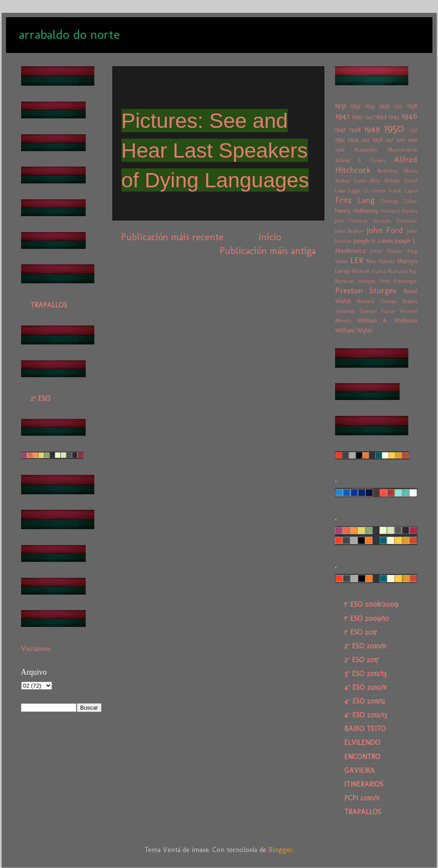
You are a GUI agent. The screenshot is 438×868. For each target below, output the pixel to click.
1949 (372, 129)
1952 (340, 139)
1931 (340, 106)
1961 (401, 140)
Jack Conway (352, 221)
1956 (377, 139)
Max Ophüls (380, 261)
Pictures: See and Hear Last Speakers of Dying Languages (215, 150)
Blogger (281, 850)
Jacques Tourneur (395, 221)
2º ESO (40, 398)
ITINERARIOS (364, 784)
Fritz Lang (355, 200)
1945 (394, 117)
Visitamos (36, 649)
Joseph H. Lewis (373, 241)
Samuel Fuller (377, 311)
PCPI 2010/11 (362, 798)
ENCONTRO (362, 757)
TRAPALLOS (49, 305)
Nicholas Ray (402, 271)
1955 (365, 140)
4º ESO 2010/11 (365, 687)
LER (357, 260)
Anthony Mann (397, 171)
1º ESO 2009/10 (367, 618)
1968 (340, 150)
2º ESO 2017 (361, 660)
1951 (413, 130)
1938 (412, 106)
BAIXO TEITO (365, 729)
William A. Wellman (387, 320)
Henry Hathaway (357, 211)
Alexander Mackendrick (386, 150)
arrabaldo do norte (69, 34)
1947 (340, 130)
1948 (355, 130)
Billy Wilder (385, 181)
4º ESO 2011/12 (365, 701)
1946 (409, 116)
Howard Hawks (399, 211)
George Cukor (399, 201)
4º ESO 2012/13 (366, 715)
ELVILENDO (362, 742)
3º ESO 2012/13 (365, 674)
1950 (394, 128)
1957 (389, 140)
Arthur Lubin (351, 181)
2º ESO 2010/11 (365, 646)
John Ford (385, 230)
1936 (384, 106)
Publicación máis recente (172, 237)
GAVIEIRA (359, 770)
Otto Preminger (398, 281)
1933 (370, 106)
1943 (369, 117)
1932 (356, 106)
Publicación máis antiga (268, 251)
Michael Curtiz (369, 271)
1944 (381, 117)
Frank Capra (403, 191)
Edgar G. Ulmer (367, 191)
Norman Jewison (355, 281)
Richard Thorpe (377, 301)
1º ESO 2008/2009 (371, 604)
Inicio (270, 237)
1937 (398, 106)
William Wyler (354, 330)
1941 (342, 116)
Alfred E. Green (360, 160)
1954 (353, 139)
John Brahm (349, 231)
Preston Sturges (366, 290)
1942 (357, 117)
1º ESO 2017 (360, 632)
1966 (413, 140)
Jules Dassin (386, 251)
